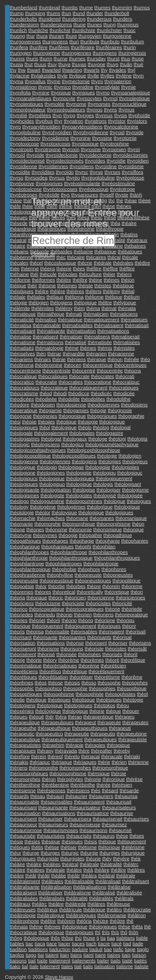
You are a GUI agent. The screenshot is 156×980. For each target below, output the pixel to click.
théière (57, 291)
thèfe (15, 206)
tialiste (142, 966)
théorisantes (72, 637)
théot (142, 694)
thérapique (118, 745)
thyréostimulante (82, 184)
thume (86, 8)
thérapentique (98, 717)
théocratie (46, 382)
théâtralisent (23, 893)
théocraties (71, 382)
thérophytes (70, 779)
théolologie (22, 513)
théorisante (45, 637)
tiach (91, 944)
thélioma (74, 297)
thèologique (23, 212)
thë (148, 927)
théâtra (89, 876)
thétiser (69, 847)
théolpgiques (119, 513)
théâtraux (20, 904)
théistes (103, 286)
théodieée (46, 399)
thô (124, 932)
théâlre (118, 870)
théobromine (49, 365)
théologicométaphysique (112, 444)
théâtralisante (25, 887)
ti (98, 938)
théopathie (90, 535)
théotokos (104, 705)
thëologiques (79, 932)
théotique (36, 700)
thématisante (51, 331)
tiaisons (18, 961)
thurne (61, 59)
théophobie (64, 569)
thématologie (49, 348)
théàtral (70, 864)
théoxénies (22, 711)
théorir (129, 626)
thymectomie (76, 81)
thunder (95, 13)
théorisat (122, 637)
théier (109, 274)
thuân (126, 64)
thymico (62, 87)
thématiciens (124, 314)
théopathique (118, 535)
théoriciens (22, 603)
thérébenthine (25, 785)
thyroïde (35, 155)
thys (65, 195)
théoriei (65, 615)
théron (49, 779)
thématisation (81, 331)
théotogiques (78, 705)
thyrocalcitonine (121, 127)
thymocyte (64, 98)
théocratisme (24, 393)
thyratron (74, 121)
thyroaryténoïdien (41, 127)
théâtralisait (108, 881)
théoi (15, 422)
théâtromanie (112, 915)
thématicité (22, 320)
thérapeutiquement (62, 740)
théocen (73, 365)
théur (16, 853)
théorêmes (22, 683)
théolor (43, 513)
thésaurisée (23, 836)
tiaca (40, 944)
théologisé (105, 496)
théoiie (29, 422)
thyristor (117, 121)
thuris (32, 59)
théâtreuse (118, 904)
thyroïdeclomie (62, 155)
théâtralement (25, 881)
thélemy (111, 291)
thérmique (99, 774)
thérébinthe (83, 785)
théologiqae (71, 467)
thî (98, 932)
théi (34, 274)
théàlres (52, 864)
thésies (32, 842)
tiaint (89, 955)
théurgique (133, 853)
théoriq (86, 620)
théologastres (25, 439)
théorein (111, 586)
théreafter (102, 751)
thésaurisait (119, 802)
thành (136, 195)
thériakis (19, 762)
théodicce (79, 393)
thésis (90, 842)
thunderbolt (117, 13)
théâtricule (70, 910)
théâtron (137, 915)
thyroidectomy (25, 138)
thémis (105, 348)
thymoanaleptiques (31, 98)
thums (53, 13)
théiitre (64, 280)
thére (84, 751)
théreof (55, 757)
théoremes (22, 592)
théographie (131, 416)
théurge (31, 853)
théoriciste (73, 603)
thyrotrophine (115, 144)
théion (128, 280)
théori (137, 592)
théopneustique (56, 581)
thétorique (109, 847)
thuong (17, 36)
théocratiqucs (25, 388)
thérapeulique (25, 722)
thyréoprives (49, 184)
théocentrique (98, 365)
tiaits (116, 961)
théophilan (104, 547)
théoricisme (48, 603)
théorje (17, 660)
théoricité (122, 603)
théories (19, 620)
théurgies (110, 853)
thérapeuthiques (90, 728)
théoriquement (80, 626)
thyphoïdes (22, 121)
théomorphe (48, 524)
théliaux (55, 297)
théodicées (22, 399)
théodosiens (134, 405)
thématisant (23, 331)
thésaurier (77, 796)
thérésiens (78, 791)
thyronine (81, 138)
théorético (50, 671)
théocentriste (56, 371)
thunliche (38, 30)
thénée (132, 359)
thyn (57, 115)
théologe (98, 439)
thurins (17, 59)
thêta (137, 927)
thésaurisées (51, 836)
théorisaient (111, 632)
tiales (67, 966)
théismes (67, 286)
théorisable (57, 632)
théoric (56, 598)
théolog (101, 427)
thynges (85, 115)
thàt (28, 201)
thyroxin (71, 149)
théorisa (35, 632)
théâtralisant (136, 881)
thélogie (19, 303)
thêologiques (103, 927)
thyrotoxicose (24, 144)
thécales (19, 263)
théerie (64, 269)
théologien (130, 456)
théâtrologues (81, 915)
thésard (110, 791)
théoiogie (88, 422)
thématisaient (109, 325)
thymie (128, 87)
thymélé (19, 115)
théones (35, 530)
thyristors (137, 121)
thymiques (83, 93)
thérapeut (86, 722)
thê (130, 921)
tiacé (116, 944)
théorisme (48, 649)
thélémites (43, 308)
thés (96, 791)
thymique (61, 93)
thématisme (23, 342)
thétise (52, 847)
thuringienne (46, 53)
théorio (69, 620)
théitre (42, 291)
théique (18, 286)
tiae (108, 949)
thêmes (52, 927)
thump (17, 13)
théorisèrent (23, 654)
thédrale (103, 263)
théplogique (75, 711)
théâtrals (124, 898)
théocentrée (110, 371)
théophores (114, 569)
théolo (85, 427)
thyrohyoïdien (57, 132)
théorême (132, 677)
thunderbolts (23, 19)
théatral (18, 240)
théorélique (133, 660)
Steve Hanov (59, 977)
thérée (103, 785)
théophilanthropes (108, 552)
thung (110, 25)
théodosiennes (104, 405)
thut (29, 64)
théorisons (72, 649)
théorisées (89, 654)
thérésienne (23, 791)
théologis (103, 484)
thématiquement (101, 320)
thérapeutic (22, 734)
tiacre (104, 944)
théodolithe (118, 399)
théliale (18, 297)
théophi (83, 547)
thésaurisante (53, 808)
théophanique (25, 547)
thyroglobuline (25, 132)
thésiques (72, 842)
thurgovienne (117, 36)
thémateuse (23, 314)
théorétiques (23, 677)
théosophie (75, 688)
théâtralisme (78, 893)
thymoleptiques (27, 104)
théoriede (132, 609)
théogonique (72, 416)
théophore (89, 569)
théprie (97, 711)
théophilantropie (101, 564)
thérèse (134, 779)
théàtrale (89, 864)
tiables (17, 944)
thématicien (96, 314)
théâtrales (52, 881)
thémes (88, 348)
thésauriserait (108, 819)
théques (19, 717)
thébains (19, 252)
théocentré (84, 371)
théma (93, 308)
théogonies (45, 416)
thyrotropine (48, 149)
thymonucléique (129, 104)
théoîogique (48, 711)
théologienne (24, 462)
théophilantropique (30, 569)
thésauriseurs (53, 825)
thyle (62, 76)
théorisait (136, 632)
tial (25, 966)
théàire (17, 864)
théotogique (50, 705)
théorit (131, 654)
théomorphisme (113, 524)
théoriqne (105, 620)
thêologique (75, 927)
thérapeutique (25, 740)
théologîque (100, 507)
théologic (20, 444)
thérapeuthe (23, 728)
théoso (89, 683)
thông (16, 938)
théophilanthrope (69, 552)
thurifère (38, 47)
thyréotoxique (94, 189)
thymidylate (107, 87)
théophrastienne (28, 575)
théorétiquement (106, 671)
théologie (107, 456)
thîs (106, 932)
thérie (104, 762)
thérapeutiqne (132, 734)
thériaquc (40, 762)
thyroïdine (106, 166)
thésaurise (122, 813)
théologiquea (80, 479)
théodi (60, 393)
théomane (77, 518)
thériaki (132, 757)
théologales (82, 433)
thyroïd (17, 155)
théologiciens (46, 444)
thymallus (35, 81)
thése (122, 836)
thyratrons (96, 121)
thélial (128, 291)
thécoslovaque (60, 263)
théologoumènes (84, 501)
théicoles (68, 274)
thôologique (36, 938)
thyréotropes (24, 195)
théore (94, 586)
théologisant (128, 484)
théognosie (120, 410)
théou (123, 705)
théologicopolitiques (74, 456)
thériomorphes (75, 768)
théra (61, 717)
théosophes (135, 683)
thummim (122, 8)
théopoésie (22, 586)
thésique (51, 842)
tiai (41, 955)
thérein (39, 757)
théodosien (43, 405)
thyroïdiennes (53, 166)
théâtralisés (52, 898)
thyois (120, 115)
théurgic (70, 853)
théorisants (99, 637)
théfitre (94, 269)
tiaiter (103, 961)
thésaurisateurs (119, 808)
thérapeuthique (54, 728)
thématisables (77, 325)
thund (79, 13)
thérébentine (55, 785)
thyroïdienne (23, 166)
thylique (78, 76)
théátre (74, 870)
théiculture (90, 274)
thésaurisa (126, 796)
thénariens (21, 359)
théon (138, 524)
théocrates (102, 376)
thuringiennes (76, 53)
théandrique (23, 229)
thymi (97, 81)
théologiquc (130, 473)
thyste (122, 195)
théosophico (48, 688)
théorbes (76, 586)
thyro (15, 127)
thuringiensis (132, 53)
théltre (105, 303)
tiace (52, 944)
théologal (121, 427)
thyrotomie (125, 138)
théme (72, 348)
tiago (31, 955)
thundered (50, 19)
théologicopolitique (30, 456)
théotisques (109, 700)
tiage (130, 949)
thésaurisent (23, 819)
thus (126, 59)
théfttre (127, 269)
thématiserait (125, 337)
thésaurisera (78, 819)
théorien (83, 615)
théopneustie (24, 581)
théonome (56, 530)
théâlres (136, 870)
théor (41, 586)
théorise (75, 643)
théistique (123, 286)
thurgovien (90, 36)
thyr (58, 121)
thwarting (72, 70)
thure (71, 36)
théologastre (110, 433)
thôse (67, 938)
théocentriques (130, 365)
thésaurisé (120, 830)
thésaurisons (93, 830)
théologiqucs (24, 479)
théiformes (43, 280)
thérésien (122, 785)
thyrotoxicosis (55, 144)
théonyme (21, 535)
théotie (17, 700)
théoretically (90, 592)
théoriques (109, 626)
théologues (139, 501)
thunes (94, 25)
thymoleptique (134, 98)
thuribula (90, 42)
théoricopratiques (85, 609)
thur (31, 36)
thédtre (142, 263)
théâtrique (94, 910)
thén (41, 354)
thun (66, 13)
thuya (64, 64)
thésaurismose (26, 830)
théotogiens (23, 705)
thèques (19, 218)
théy (107, 859)
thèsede (19, 223)
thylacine (20, 76)
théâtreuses (23, 910)
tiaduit (96, 949)
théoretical (64, 592)
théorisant (21, 637)
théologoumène (47, 501)
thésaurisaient (89, 802)
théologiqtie (79, 473)
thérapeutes (135, 722)
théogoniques (102, 416)
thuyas (79, 64)
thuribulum (132, 42)
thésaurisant (23, 808)
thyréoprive (22, 184)
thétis (37, 847)
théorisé (46, 654)
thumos (142, 8)
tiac (29, 944)
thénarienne (121, 354)
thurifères (59, 47)
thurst (113, 59)
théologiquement (114, 479)
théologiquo (52, 484)
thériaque (62, 762)
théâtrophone (24, 921)
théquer (131, 711)
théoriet (37, 620)
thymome (76, 104)
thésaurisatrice (93, 813)
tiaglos (17, 955)
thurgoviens (55, 42)
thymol (110, 98)
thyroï (134, 149)
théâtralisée (129, 893)
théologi (117, 439)
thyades (117, 70)
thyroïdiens (82, 166)
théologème (43, 507)
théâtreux (47, 910)
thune (80, 25)
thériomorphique (110, 768)
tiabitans (125, 938)
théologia (137, 439)
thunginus (128, 25)
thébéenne (22, 257)
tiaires (114, 955)
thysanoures (85, 195)
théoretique (117, 592)
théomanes (102, 518)
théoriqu (125, 620)
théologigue (23, 467)
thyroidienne (56, 138)
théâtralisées (24, 898)
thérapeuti (120, 728)
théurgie (89, 853)
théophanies (135, 541)
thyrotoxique (85, 144)
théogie (98, 410)
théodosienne (71, 405)
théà (136, 859)
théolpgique (91, 513)
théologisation (56, 490)
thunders (123, 19)
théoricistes (98, 603)
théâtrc (39, 904)
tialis (88, 966)
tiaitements (84, 961)
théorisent (96, 643)
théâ (88, 870)
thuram (57, 36)
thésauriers (101, 796)
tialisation (104, 966)
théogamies (76, 410)
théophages (55, 541)
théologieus (135, 462)
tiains (76, 955)
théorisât (137, 649)
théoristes (116, 649)
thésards (19, 796)
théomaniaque (131, 518)
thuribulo (110, 42)
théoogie (68, 535)
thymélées (40, 115)
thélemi (93, 291)
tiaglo (143, 949)
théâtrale (126, 876)
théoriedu (45, 615)
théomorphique (78, 524)
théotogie (133, 700)
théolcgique (64, 427)
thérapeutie (77, 734)
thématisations (113, 331)
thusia (16, 64)
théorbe (57, 586)
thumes (102, 8)
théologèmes (71, 507)
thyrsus (57, 178)
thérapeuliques (57, 722)
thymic (45, 87)
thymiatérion (23, 87)
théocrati (125, 376)
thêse (124, 927)
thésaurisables (57, 802)
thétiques (20, 847)
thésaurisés (79, 836)
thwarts (91, 70)
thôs (55, 938)
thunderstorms (56, 25)
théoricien (75, 598)
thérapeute (109, 722)
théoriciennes (130, 598)
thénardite (74, 354)
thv (13, 70)
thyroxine (91, 149)
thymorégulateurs (66, 110)
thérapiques (23, 751)
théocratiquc (126, 382)
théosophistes (120, 694)
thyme (54, 81)
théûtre (117, 921)
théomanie (21, 524)
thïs (115, 932)
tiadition (18, 949)
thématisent (45, 337)
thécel (36, 263)
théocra (133, 371)
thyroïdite (20, 172)
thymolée (55, 104)
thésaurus (104, 836)
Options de (43, 254)
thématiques (134, 320)
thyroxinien (114, 149)
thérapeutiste (133, 740)
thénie (59, 359)
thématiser (71, 337)
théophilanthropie (29, 558)
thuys (112, 64)
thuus (40, 64)
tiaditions (38, 949)
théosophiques (26, 694)
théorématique (26, 666)
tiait (32, 961)
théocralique (23, 376)
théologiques (24, 484)
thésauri (55, 796)
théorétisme (107, 677)
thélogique (85, 303)
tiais (126, 955)
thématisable (47, 325)
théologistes (79, 496)
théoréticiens (24, 671)
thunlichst (60, 30)
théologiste (52, 496)
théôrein (66, 921)
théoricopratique (47, 609)
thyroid (117, 132)
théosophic (22, 688)
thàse (16, 201)
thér (49, 717)
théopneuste (88, 575)
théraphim (53, 745)
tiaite (42, 961)
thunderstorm (24, 25)
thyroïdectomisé (27, 161)
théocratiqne (98, 382)
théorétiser (81, 677)
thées (79, 269)
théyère (121, 859)
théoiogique (112, 422)
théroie (119, 774)
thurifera (19, 47)
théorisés (112, 654)
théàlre (34, 864)
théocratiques (124, 388)
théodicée (124, 393)
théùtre (101, 921)
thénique (97, 359)
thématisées (127, 342)
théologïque (127, 507)
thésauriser (51, 819)
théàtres (36, 870)
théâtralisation (56, 887)
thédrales (123, 263)
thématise (21, 337)
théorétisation (53, 677)
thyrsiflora (132, 172)
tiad (127, 944)
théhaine (19, 274)
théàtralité (111, 864)
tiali (78, 966)
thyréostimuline (118, 184)
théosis (72, 683)
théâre (17, 876)
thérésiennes (51, 791)
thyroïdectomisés (65, 161)
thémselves (22, 354)
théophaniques (57, 547)
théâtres (96, 904)
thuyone (97, 64)
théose (56, 683)
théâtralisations (90, 887)
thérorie (93, 779)
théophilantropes (64, 564)
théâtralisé (104, 893)
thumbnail (50, 8)
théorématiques (60, 666)
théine (96, 280)
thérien (119, 762)
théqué (36, 717)
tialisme (125, 966)
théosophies (102, 688)
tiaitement (60, 961)
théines (112, 280)
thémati (74, 314)
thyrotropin (22, 149)
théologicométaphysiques (38, 450)
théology (19, 507)
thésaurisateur (85, 808)
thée (15, 269)
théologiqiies (125, 467)
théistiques (22, 291)
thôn (133, 932)
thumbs (70, 8)
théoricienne (101, 598)
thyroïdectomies (130, 155)
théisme (47, 286)
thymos (94, 110)
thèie (28, 206)
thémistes (124, 348)
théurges (50, 853)
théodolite (69, 399)
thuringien (21, 53)
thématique (70, 320)
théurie (93, 859)
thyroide (135, 132)
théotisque (83, 700)
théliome (94, 297)
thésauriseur (23, 825)
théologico (73, 444)
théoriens (103, 615)
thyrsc (81, 172)
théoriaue (37, 598)
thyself (107, 195)
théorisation (23, 643)
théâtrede (76, 904)
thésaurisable (25, 802)
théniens (76, 359)
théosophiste (90, 694)
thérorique (114, 779)
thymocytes (89, 98)
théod (46, 393)
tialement (50, 966)
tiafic (118, 949)
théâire (102, 870)
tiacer (64, 944)
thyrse (96, 172)
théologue (114, 501)
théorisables (84, 632)
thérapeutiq (103, 734)
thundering (74, 19)
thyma (17, 81)
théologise (84, 490)
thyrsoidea (36, 178)
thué (138, 64)
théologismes (24, 496)
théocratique (54, 388)
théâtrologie (23, 915)
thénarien (96, 354)
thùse (89, 938)
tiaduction (60, 949)
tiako (15, 966)
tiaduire (80, 949)
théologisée (130, 496)
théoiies (46, 422)
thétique (107, 842)
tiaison (139, 955)
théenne (30, 269)
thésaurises (136, 819)
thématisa (21, 325)
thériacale (112, 757)
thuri (74, 42)
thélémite (20, 308)
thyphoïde (139, 115)
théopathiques (25, 541)
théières (75, 291)
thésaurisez (114, 825)
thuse (138, 59)
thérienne (138, 762)
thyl (131, 70)
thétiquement (132, 842)
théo (145, 359)
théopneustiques (93, 581)
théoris (17, 632)
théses (137, 836)
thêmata (19, 927)
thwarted (51, 70)
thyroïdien (138, 161)
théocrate (79, 376)
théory (50, 660)
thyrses (112, 172)
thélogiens (61, 303)
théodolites (93, 399)
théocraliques (53, 376)
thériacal (90, 757)
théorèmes (92, 660)
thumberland (24, 8)
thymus (126, 110)
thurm (46, 59)
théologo (19, 501)
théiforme (20, 280)
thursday (96, 59)
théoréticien (113, 666)
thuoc (129, 30)
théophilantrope (27, 564)
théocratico (22, 382)
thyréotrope (123, 189)
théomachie (23, 518)
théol (45, 427)
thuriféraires (109, 47)
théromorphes (25, 779)
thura (42, 36)
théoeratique (24, 410)
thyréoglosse (130, 178)
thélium (132, 297)
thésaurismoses (61, 830)
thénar (54, 354)
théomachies (51, 518)
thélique (114, 297)
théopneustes (118, 575)
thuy (52, 64)
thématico (46, 320)
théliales (36, 297)
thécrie (85, 263)
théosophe (109, 683)
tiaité (127, 961)
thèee (144, 201)
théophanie (108, 541)
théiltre (80, 280)
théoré (112, 660)
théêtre (48, 921)
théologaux (75, 439)
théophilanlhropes (29, 552)
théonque (133, 530)
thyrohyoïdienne (91, 132)
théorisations (51, 643)
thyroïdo (65, 172)
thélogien (39, 303)
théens (47, 269)
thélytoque (125, 303)
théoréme (89, 666)
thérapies (95, 745)
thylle (93, 76)
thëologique (51, 932)
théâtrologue (51, 915)
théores (43, 592)
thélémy (64, 308)
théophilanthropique (71, 558)
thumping (35, 13)
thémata (127, 308)
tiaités (140, 961)
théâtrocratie (137, 910)
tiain (64, 955)
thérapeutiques (100, 740)
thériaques (85, 762)
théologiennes (55, 462)
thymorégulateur (28, 110)
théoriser (118, 643)
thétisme (88, 847)
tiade (138, 944)
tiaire (100, 955)
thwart (34, 70)
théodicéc (101, 393)
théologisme (135, 490)
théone (17, 530)
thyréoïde (49, 195)
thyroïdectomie (95, 155)
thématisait (137, 325)
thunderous (99, 19)
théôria (84, 921)
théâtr (74, 876)
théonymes (45, 535)
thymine (41, 93)
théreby (122, 751)
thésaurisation (25, 813)
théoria (17, 598)
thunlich (18, 30)
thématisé (76, 342)
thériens (19, 768)
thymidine (83, 87)
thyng (69, 115)
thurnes (77, 59)
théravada (66, 751)
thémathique (51, 314)
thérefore (20, 757)
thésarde (129, 791)
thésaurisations (59, 813)
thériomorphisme (68, 774)
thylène (124, 76)
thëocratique (23, 932)
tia (103, 938)
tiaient (52, 955)
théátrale (56, 870)
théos (41, 683)
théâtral (106, 876)
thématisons (50, 342)
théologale (21, 433)
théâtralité (77, 898)
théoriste (94, 649)
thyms (110, 110)
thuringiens (105, 53)
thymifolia (20, 93)
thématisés (22, 348)
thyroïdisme (131, 166)
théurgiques (23, 859)
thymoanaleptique (131, 93)
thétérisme (133, 847)
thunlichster (109, 30)
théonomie (80, 530)
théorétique (75, 671)
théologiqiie (98, 467)
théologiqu (104, 473)
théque (113, 711)
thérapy (45, 751)
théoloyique (64, 513)
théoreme (132, 586)
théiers (124, 274)
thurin (130, 47)
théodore (20, 405)
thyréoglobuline (98, 178)
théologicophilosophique (94, 450)
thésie (16, 842)
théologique (52, 479)
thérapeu (125, 717)
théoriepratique (131, 615)
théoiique (66, 422)
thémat (109, 308)
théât (31, 876)
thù (78, 938)
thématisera (97, 337)
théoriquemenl (48, 626)
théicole (48, 274)
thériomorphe (44, 768)
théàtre (18, 870)
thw (22, 70)
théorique (20, 626)
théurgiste (48, 859)
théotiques (59, 700)
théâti (44, 876)
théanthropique (26, 235)
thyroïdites (43, 172)
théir (32, 286)
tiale (34, 966)
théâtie (59, 876)
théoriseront (23, 649)
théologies (110, 462)
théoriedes (21, 615)
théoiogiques (24, 427)
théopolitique (126, 581)
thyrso (17, 178)
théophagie (82, 541)
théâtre (56, 904)
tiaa (111, 938)
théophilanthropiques (117, 558)
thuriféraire (83, 47)
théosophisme (59, 694)
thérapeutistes (25, 745)
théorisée (67, 654)
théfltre (110, 269)
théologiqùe (79, 484)
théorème (69, 660)
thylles (107, 76)
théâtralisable (79, 881)
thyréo (73, 178)
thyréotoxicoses (60, 189)
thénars (43, 359)
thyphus (44, 121)
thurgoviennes (25, 42)
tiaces (78, 944)
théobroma (22, 365)
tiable (142, 938)
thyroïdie (116, 161)
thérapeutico (49, 734)
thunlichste (84, 30)
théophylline (60, 575)
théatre (18, 246)
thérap (75, 717)
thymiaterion (118, 81)
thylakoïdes (43, 76)
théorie (113, 609)
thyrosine (102, 138)
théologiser (109, 490)
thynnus (104, 115)
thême (36, 927)
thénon (115, 359)
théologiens (84, 462)
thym (138, 76)
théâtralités (101, 898)
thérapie (75, 745)
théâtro (114, 910)
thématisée (100, 342)
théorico (19, 609)
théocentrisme (25, 371)
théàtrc (131, 864)
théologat (51, 439)
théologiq (47, 467)
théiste (86, 286)
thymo (103, 93)
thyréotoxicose (26, 189)
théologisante (25, 490)
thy (104, 70)
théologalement (51, 433)
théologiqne (23, 473)
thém (79, 308)
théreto (72, 757)
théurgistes (72, 859)
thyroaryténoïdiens (82, 127)
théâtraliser (51, 893)
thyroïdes (95, 161)
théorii (53, 620)
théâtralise (119, 887)
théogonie (21, 416)
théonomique (108, 530)
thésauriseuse (85, 825)
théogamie (50, 410)
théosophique (132, 688)
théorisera (140, 643)
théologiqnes (51, 473)
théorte (34, 660)
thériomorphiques (29, 774)
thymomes (99, 104)
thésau (38, 796)
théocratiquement (88, 388)
